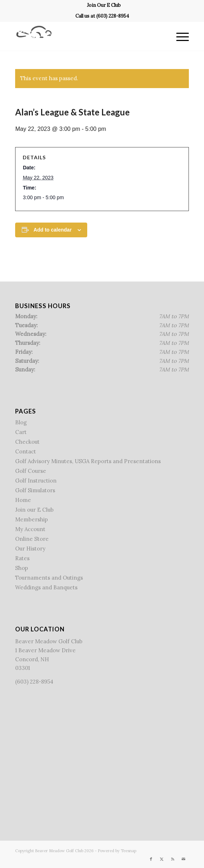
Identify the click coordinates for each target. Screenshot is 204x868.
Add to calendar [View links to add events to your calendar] (53, 230)
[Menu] (179, 36)
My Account (30, 529)
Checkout (27, 442)
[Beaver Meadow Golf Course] (85, 36)
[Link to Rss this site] (173, 859)
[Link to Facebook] (151, 859)
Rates (22, 558)
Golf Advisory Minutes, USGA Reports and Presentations (88, 461)
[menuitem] (104, 5)
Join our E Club (34, 510)
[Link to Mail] (183, 859)
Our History (30, 549)
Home (23, 500)
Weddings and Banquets (46, 587)
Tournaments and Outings (49, 578)
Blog (21, 422)
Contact (26, 451)
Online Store (32, 539)
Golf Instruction (36, 481)
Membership (32, 519)
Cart (21, 432)
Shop (22, 568)
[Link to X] (162, 859)
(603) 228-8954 (113, 16)
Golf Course (31, 471)
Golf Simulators (35, 490)
